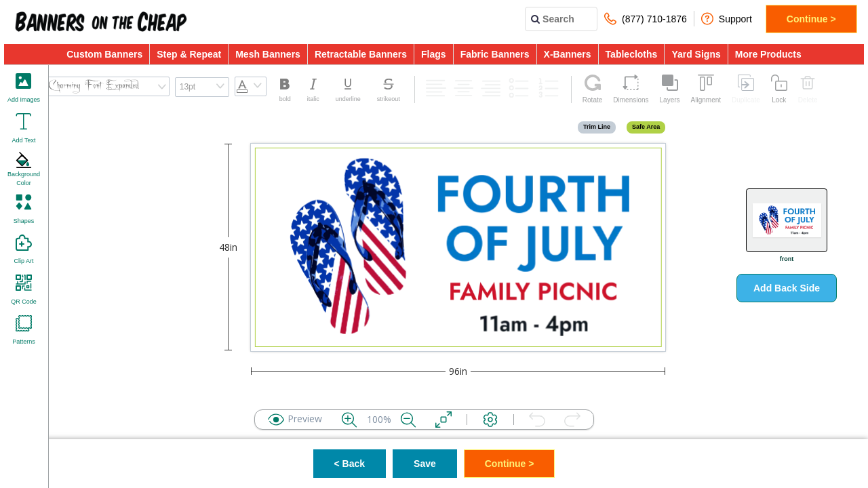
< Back (350, 464)
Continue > (811, 19)
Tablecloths (632, 54)
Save (425, 464)
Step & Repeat (189, 54)
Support (727, 19)
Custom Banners (104, 54)
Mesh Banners (268, 54)
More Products (768, 54)
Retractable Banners (361, 54)
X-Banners (568, 54)
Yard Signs (696, 54)
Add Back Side (787, 288)
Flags (434, 54)
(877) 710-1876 (646, 19)
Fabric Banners (495, 54)
